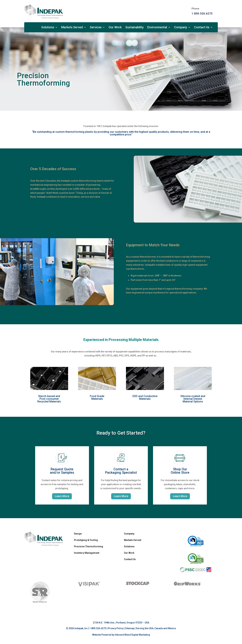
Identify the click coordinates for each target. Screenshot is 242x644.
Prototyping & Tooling (86, 540)
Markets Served (72, 28)
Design (78, 534)
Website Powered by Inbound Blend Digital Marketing (121, 635)
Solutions (48, 28)
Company (181, 28)
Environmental (157, 28)
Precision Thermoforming (89, 546)
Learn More (62, 496)
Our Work (115, 28)
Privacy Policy (116, 628)
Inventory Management (87, 553)
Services (96, 28)
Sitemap (130, 628)
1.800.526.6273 (202, 13)
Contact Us (202, 28)
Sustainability (134, 28)
